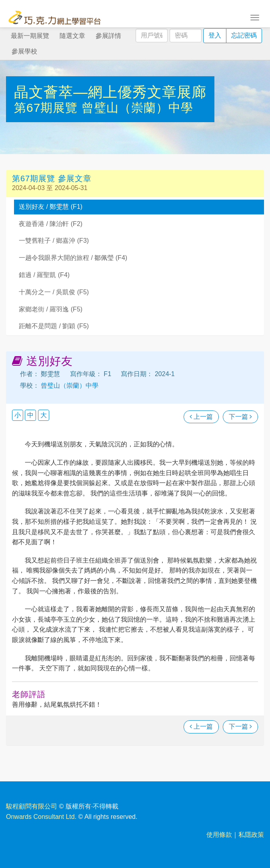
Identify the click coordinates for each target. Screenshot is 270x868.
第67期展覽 (48, 108)
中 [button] (30, 415)
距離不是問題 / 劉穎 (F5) (54, 326)
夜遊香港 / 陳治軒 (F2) (51, 224)
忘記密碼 (244, 35)
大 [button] (44, 415)
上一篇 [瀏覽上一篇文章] (201, 417)
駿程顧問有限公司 (32, 806)
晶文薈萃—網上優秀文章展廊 (110, 92)
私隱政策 (251, 835)
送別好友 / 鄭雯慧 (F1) (51, 207)
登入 (215, 35)
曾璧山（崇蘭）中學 (137, 108)
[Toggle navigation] (255, 17)
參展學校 (24, 51)
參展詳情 (108, 36)
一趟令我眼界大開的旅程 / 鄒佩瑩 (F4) (73, 258)
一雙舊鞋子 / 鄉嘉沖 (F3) (54, 241)
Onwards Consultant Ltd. (41, 817)
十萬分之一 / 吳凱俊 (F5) (54, 292)
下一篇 (240, 417)
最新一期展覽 (30, 36)
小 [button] (18, 415)
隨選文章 (72, 36)
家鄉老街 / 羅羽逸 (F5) (51, 309)
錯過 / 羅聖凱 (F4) (44, 275)
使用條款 (219, 835)
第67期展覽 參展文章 (52, 178)
